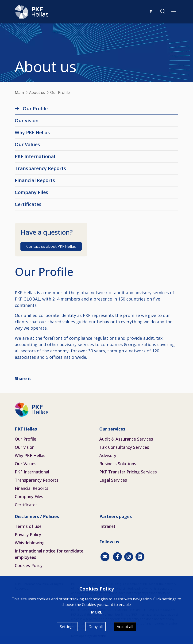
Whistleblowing (30, 543)
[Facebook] (117, 557)
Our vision (27, 120)
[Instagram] (129, 557)
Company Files (31, 192)
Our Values (27, 144)
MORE (96, 612)
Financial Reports (35, 180)
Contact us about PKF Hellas (51, 246)
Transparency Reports (40, 168)
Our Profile (35, 109)
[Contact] (105, 557)
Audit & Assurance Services (126, 439)
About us (37, 92)
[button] (174, 12)
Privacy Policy (28, 534)
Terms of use (28, 526)
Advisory (108, 455)
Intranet (107, 526)
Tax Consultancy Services (124, 447)
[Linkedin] (140, 557)
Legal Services (113, 480)
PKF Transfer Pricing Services (128, 472)
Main (19, 92)
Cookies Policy (29, 565)
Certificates (28, 204)
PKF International (35, 156)
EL (152, 12)
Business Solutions (118, 464)
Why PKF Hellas (32, 132)
